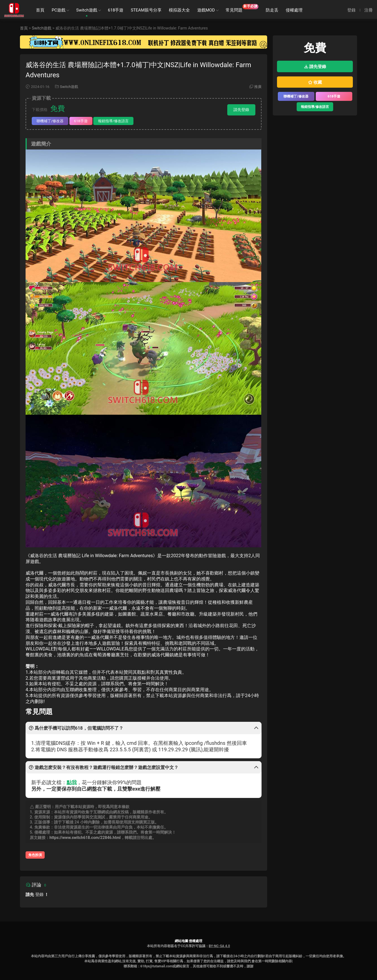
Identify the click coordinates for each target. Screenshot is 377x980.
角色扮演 (35, 855)
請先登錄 (241, 110)
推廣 (258, 87)
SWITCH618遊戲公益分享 (14, 10)
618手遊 (116, 10)
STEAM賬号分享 (146, 10)
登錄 (39, 895)
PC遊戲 (59, 10)
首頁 (40, 10)
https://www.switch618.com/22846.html (85, 838)
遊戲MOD (206, 10)
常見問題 (242, 8)
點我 (72, 782)
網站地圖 (181, 941)
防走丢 (272, 10)
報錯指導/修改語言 (113, 121)
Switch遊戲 (87, 10)
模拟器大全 (179, 10)
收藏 (315, 82)
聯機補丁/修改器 (50, 121)
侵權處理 (294, 10)
